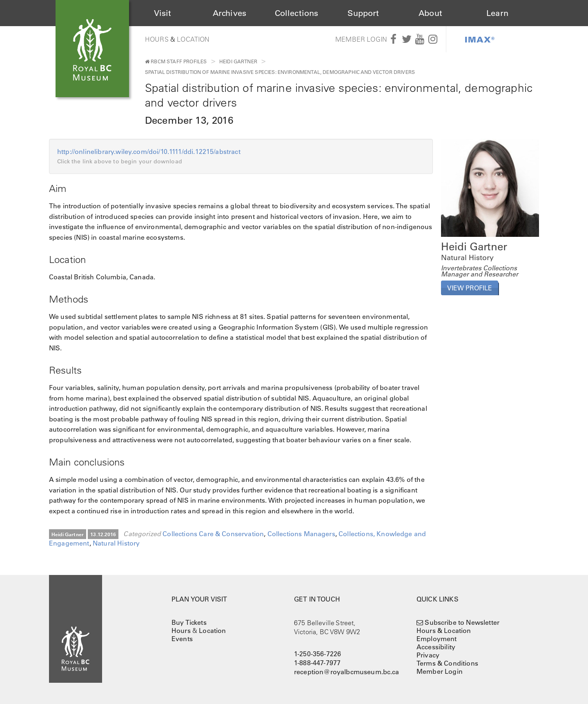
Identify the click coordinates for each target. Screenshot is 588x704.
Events (182, 639)
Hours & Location (444, 630)
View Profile (470, 288)
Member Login (361, 39)
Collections (297, 13)
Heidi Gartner (238, 61)
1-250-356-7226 (317, 654)
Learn (497, 13)
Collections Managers (301, 534)
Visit (163, 13)
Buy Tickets (189, 622)
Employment (437, 639)
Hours (157, 39)
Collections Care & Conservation (213, 534)
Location (193, 39)
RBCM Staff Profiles (176, 61)
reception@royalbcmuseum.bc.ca (347, 672)
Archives (229, 13)
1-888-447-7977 (317, 663)
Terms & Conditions (447, 663)
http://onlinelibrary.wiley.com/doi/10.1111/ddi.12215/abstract (153, 151)
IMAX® (480, 39)
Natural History (116, 543)
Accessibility (436, 647)
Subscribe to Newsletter (462, 622)
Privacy (428, 655)
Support (363, 13)
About (430, 13)
